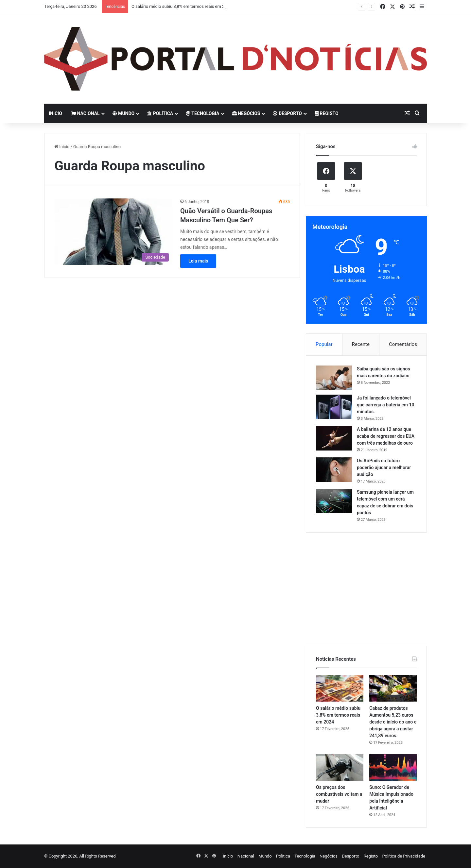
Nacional (86, 113)
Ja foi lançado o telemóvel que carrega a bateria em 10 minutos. (385, 405)
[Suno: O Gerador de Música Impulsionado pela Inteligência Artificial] (393, 768)
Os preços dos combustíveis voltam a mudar (339, 794)
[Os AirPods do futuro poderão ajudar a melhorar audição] (334, 470)
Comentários (403, 344)
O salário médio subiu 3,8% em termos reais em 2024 (182, 6)
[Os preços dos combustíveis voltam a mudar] (340, 768)
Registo (327, 113)
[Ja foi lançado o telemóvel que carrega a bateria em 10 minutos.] (334, 407)
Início (228, 856)
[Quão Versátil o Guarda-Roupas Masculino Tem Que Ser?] (113, 232)
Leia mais (198, 261)
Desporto (287, 113)
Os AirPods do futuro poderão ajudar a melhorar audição (384, 468)
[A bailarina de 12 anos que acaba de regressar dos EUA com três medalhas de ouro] (334, 438)
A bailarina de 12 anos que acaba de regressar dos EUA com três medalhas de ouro (386, 436)
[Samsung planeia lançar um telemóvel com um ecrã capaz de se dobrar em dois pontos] (334, 501)
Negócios (246, 113)
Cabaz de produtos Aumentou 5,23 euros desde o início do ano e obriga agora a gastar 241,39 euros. (393, 722)
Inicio (55, 113)
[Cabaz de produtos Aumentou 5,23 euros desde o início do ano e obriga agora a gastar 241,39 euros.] (393, 688)
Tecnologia (202, 113)
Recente (361, 344)
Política (160, 113)
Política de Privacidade (404, 856)
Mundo (124, 113)
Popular (324, 344)
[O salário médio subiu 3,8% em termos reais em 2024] (340, 688)
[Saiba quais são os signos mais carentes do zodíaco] (334, 378)
